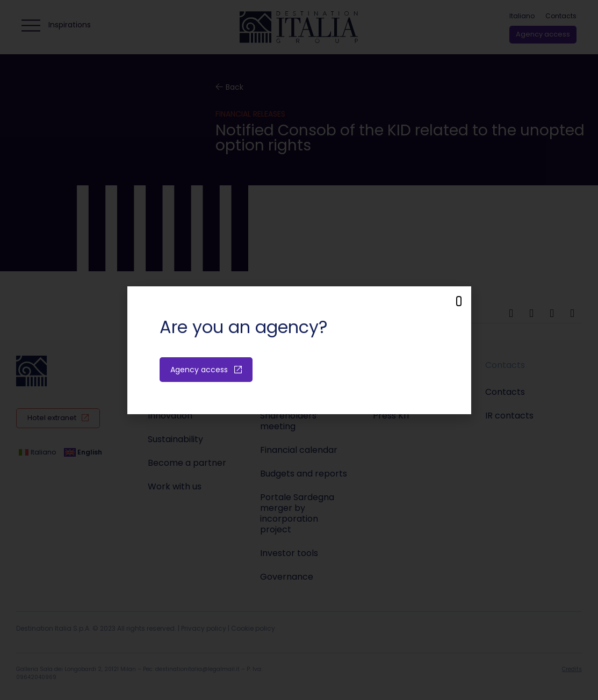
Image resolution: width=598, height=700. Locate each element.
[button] (459, 301)
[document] (299, 350)
